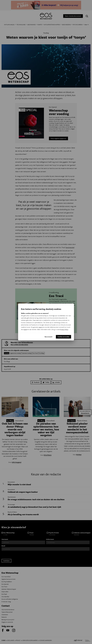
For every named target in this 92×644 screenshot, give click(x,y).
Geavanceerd (48, 337)
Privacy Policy (64, 329)
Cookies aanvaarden (63, 337)
